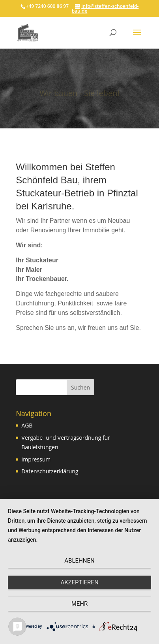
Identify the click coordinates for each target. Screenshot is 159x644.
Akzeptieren (79, 582)
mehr (80, 604)
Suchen (80, 387)
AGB (27, 425)
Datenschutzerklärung (50, 471)
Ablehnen (79, 561)
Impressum (36, 459)
